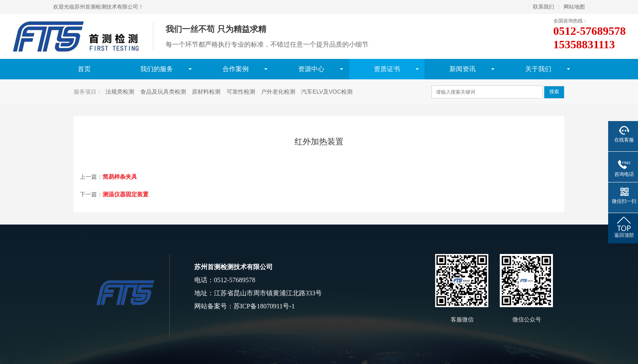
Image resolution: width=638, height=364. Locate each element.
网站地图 (574, 7)
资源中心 (311, 69)
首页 (84, 69)
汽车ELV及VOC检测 (327, 92)
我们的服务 (157, 69)
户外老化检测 (278, 92)
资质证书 (387, 69)
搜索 (554, 92)
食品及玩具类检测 (163, 92)
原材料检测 (206, 92)
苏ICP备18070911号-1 (264, 306)
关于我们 (538, 69)
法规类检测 (120, 92)
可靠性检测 (241, 92)
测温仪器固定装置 (126, 194)
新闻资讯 (463, 69)
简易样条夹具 (120, 177)
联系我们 (544, 7)
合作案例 (236, 69)
